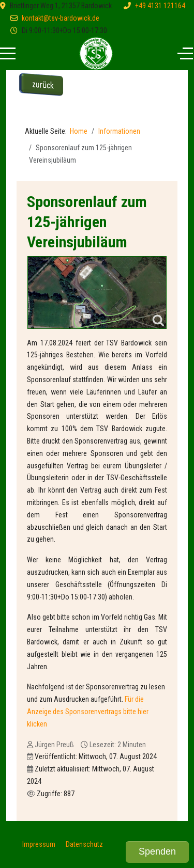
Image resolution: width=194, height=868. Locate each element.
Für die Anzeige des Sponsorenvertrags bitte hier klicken (88, 712)
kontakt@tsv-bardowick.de (61, 18)
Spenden (157, 851)
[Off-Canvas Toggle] (185, 54)
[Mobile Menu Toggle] (8, 54)
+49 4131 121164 (160, 6)
